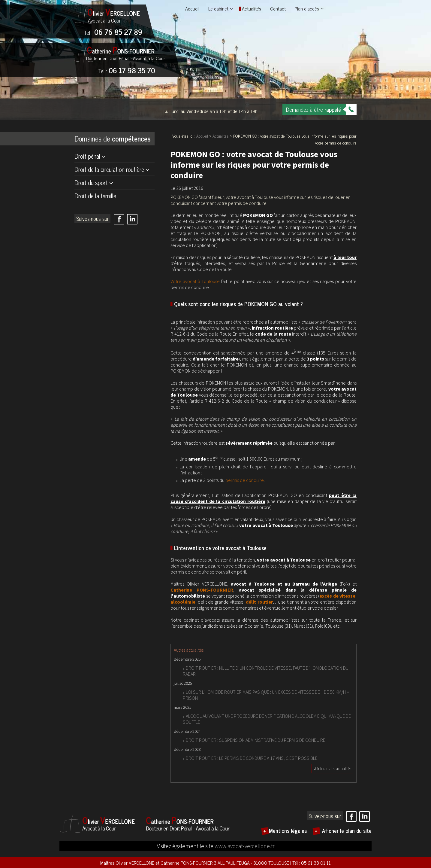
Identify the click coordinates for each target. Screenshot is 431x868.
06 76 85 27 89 (113, 32)
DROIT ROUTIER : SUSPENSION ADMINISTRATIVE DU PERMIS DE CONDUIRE (256, 740)
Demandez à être (313, 109)
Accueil (192, 8)
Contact (278, 8)
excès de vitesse (337, 596)
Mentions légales (288, 830)
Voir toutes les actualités (332, 769)
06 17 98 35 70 (127, 71)
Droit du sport (91, 183)
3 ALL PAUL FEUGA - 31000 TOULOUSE (252, 863)
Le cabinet (218, 8)
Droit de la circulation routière (109, 169)
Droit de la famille (95, 196)
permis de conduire (245, 480)
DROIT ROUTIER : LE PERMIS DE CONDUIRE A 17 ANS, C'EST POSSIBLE (252, 758)
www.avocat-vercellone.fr (244, 846)
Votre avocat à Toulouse (195, 281)
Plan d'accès (307, 8)
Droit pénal (87, 156)
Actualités (252, 8)
